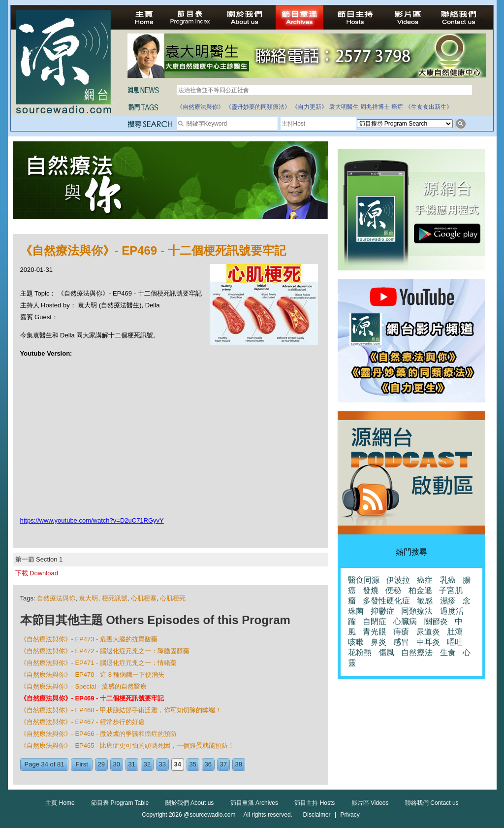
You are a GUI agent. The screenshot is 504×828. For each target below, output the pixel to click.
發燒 (371, 590)
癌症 (397, 107)
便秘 (393, 590)
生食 (448, 652)
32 (147, 764)
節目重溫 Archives (254, 803)
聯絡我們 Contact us (432, 803)
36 (208, 764)
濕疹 (448, 601)
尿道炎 (428, 632)
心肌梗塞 (144, 598)
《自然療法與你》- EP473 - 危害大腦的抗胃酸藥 (89, 639)
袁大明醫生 (344, 107)
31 (132, 764)
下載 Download (37, 573)
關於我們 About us (190, 803)
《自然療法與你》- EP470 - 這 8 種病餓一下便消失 (93, 675)
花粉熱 (360, 652)
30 (117, 764)
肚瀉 (455, 632)
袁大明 (88, 598)
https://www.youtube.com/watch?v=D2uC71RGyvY (92, 520)
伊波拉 (398, 580)
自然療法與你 (56, 598)
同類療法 (417, 611)
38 (239, 764)
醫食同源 (364, 580)
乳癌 (448, 580)
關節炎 (436, 621)
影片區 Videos (370, 803)
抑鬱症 (382, 611)
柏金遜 (420, 590)
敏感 (425, 601)
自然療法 (417, 652)
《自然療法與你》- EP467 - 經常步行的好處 (83, 722)
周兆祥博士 (375, 107)
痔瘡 (401, 632)
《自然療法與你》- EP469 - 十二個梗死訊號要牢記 (92, 698)
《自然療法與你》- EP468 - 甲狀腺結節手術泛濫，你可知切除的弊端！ (121, 710)
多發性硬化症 (386, 601)
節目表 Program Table (120, 803)
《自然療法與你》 (200, 107)
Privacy (350, 815)
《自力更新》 (310, 107)
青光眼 (375, 632)
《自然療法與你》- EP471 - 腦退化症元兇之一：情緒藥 (99, 663)
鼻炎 (378, 642)
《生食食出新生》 (429, 107)
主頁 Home (60, 803)
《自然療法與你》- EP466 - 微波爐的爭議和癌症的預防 (99, 734)
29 (101, 764)
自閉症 (375, 621)
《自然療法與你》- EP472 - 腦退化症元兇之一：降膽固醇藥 (105, 651)
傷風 (386, 652)
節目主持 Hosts (315, 803)
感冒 (401, 642)
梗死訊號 (115, 598)
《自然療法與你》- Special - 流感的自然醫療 (83, 686)
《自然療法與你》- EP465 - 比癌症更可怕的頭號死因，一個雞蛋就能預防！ (127, 745)
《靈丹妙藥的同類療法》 (258, 107)
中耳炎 (428, 642)
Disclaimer (317, 815)
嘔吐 (455, 642)
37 (223, 764)
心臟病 (405, 621)
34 (178, 764)
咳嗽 (356, 642)
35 (193, 764)
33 (162, 764)
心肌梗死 (173, 598)
